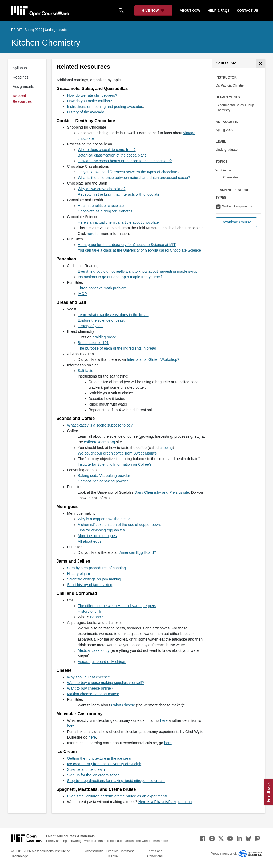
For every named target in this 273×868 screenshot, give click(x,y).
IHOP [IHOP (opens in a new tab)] (82, 294)
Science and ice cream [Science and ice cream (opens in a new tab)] (86, 769)
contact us (248, 11)
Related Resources (22, 99)
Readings (21, 77)
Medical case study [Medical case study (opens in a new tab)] (94, 650)
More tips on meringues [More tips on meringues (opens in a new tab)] (97, 536)
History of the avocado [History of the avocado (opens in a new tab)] (86, 112)
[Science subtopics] (217, 171)
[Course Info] (260, 64)
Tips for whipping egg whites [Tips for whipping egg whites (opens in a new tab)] (101, 530)
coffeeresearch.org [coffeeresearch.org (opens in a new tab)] (99, 442)
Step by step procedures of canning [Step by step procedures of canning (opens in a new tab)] (97, 568)
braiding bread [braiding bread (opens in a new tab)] (105, 337)
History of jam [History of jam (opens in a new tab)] (79, 574)
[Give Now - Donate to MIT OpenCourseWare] (153, 11)
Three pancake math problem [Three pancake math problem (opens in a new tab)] (102, 288)
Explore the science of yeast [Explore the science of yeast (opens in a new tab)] (101, 320)
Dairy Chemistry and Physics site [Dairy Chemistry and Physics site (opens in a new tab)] (162, 492)
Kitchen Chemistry (46, 43)
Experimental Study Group (235, 105)
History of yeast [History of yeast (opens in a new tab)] (91, 326)
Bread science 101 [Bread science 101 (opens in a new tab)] (93, 343)
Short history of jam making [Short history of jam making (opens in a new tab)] (90, 585)
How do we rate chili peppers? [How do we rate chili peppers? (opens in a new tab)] (92, 95)
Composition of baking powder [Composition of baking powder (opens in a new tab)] (103, 481)
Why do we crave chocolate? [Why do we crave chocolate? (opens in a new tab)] (102, 189)
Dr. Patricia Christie (230, 85)
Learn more (160, 841)
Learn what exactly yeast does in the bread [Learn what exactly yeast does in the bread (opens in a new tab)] (113, 315)
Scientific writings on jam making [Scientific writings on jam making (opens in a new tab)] (94, 579)
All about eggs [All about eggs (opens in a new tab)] (90, 541)
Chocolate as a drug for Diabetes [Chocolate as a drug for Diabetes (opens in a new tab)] (105, 211)
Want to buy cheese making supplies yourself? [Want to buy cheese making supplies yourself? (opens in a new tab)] (106, 683)
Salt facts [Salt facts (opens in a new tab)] (86, 371)
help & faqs (218, 11)
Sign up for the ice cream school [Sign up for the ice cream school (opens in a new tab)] (94, 775)
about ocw (190, 11)
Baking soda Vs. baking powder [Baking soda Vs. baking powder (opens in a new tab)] (104, 476)
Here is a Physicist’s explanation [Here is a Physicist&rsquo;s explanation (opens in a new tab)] (165, 802)
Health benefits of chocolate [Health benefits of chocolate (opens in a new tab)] (101, 206)
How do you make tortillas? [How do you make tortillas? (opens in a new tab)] (90, 101)
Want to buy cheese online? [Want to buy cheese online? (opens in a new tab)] (90, 688)
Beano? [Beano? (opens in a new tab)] (97, 617)
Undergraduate (227, 150)
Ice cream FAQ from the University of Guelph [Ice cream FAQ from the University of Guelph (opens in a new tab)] (104, 764)
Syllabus (20, 68)
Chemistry (223, 110)
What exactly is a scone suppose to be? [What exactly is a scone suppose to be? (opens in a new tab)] (100, 425)
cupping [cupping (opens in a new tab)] (166, 448)
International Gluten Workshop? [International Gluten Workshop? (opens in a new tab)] (153, 359)
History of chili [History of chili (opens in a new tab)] (89, 611)
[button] (236, 222)
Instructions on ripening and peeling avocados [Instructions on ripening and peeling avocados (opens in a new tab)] (105, 107)
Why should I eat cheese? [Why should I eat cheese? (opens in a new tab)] (89, 677)
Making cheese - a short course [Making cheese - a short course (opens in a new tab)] (93, 694)
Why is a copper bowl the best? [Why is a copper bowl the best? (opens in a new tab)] (104, 519)
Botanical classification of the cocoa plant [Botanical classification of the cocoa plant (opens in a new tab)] (112, 155)
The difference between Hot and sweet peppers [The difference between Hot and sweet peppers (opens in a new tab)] (117, 606)
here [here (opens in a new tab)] (91, 234)
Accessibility (94, 851)
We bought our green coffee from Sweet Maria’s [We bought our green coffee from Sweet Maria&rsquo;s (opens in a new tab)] (117, 453)
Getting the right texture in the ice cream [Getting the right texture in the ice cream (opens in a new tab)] (100, 758)
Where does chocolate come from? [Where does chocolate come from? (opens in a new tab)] (107, 150)
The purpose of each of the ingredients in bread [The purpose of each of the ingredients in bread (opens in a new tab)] (117, 348)
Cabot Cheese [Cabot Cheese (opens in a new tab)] (123, 705)
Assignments (23, 87)
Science (225, 170)
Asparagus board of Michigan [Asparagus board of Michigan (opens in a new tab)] (102, 662)
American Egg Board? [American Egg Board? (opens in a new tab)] (138, 552)
